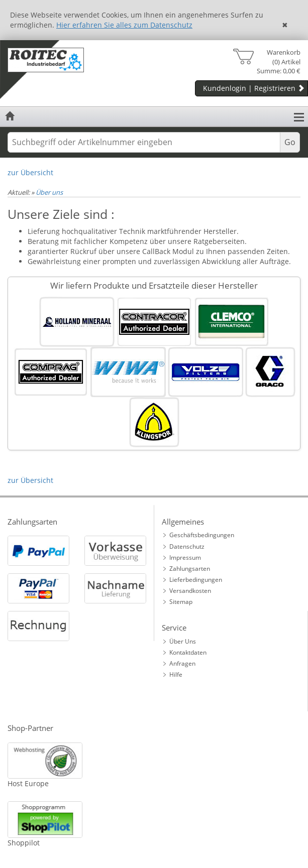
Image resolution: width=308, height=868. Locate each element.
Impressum (185, 557)
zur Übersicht (30, 172)
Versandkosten (190, 591)
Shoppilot (24, 843)
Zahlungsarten (190, 569)
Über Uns (183, 641)
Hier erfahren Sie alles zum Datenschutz (124, 25)
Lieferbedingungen (196, 580)
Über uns (49, 192)
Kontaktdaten (188, 652)
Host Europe (28, 783)
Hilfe (176, 674)
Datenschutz (187, 546)
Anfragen (182, 663)
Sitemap (181, 602)
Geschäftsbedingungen (202, 535)
